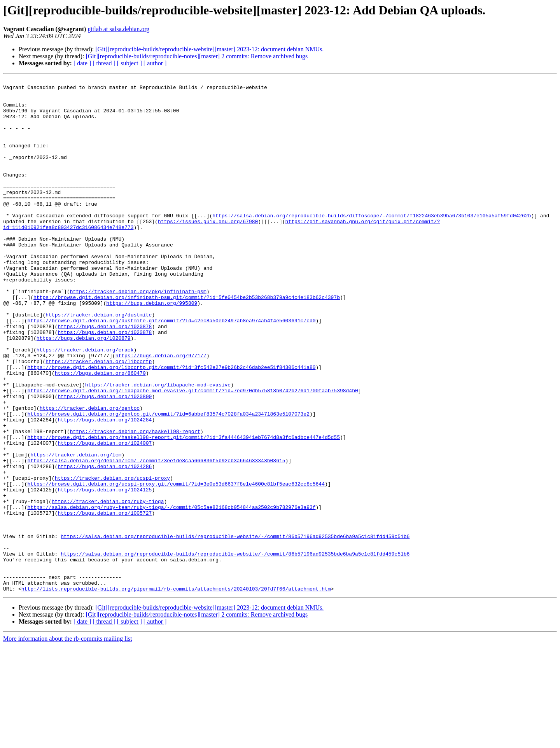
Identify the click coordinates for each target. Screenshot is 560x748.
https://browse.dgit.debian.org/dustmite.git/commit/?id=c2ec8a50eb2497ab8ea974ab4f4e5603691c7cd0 (171, 369)
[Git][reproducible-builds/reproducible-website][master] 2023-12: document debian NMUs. (209, 49)
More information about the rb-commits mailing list (68, 741)
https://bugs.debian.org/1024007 (105, 516)
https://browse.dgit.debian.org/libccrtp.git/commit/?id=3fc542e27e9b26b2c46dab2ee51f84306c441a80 (171, 425)
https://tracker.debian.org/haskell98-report (135, 502)
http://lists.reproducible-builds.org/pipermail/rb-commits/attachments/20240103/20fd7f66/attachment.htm (176, 691)
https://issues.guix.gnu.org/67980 (208, 250)
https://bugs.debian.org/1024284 (105, 488)
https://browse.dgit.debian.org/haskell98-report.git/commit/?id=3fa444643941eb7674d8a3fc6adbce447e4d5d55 (183, 509)
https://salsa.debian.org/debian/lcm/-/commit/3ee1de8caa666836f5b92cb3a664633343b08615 (156, 537)
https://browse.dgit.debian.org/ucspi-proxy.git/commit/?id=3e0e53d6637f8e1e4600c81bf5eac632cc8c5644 (176, 565)
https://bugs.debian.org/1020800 (105, 460)
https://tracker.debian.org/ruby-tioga (108, 586)
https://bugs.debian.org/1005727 (105, 600)
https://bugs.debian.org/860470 (100, 432)
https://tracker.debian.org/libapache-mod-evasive (158, 446)
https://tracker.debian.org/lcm (76, 530)
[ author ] (155, 63)
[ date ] (82, 63)
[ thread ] (104, 63)
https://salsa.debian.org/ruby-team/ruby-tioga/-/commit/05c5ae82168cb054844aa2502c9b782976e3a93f (171, 593)
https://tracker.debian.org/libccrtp (99, 418)
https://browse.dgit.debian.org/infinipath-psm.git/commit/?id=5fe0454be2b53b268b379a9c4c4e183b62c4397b (187, 341)
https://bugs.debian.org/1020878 (105, 376)
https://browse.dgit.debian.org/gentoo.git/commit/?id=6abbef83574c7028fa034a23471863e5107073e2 (168, 481)
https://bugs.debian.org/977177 (161, 411)
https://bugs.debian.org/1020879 (84, 390)
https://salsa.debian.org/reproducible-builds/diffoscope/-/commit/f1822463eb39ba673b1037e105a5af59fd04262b (372, 243)
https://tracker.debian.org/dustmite (99, 362)
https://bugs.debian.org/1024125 (105, 572)
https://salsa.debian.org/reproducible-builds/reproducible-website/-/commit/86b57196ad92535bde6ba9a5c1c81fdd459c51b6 (235, 628)
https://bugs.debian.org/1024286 (105, 544)
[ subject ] (129, 63)
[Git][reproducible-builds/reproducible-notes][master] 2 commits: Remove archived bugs (197, 56)
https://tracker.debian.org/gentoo (90, 474)
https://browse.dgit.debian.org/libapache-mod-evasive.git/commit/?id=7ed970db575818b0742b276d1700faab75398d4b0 (192, 453)
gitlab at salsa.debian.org (118, 29)
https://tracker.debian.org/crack (85, 404)
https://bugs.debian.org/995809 (152, 348)
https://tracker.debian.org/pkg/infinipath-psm (138, 334)
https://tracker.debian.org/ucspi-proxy (112, 558)
